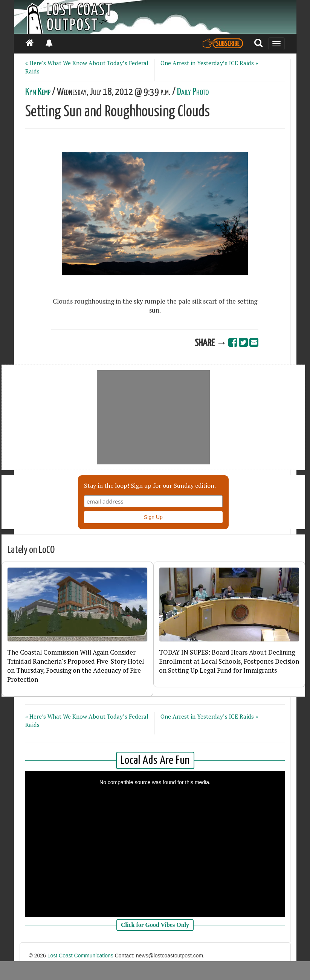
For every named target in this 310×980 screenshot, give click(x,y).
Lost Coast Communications (80, 956)
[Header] (155, 17)
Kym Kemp (38, 92)
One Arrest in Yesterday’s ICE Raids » (209, 63)
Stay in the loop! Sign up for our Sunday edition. (150, 485)
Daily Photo (193, 92)
